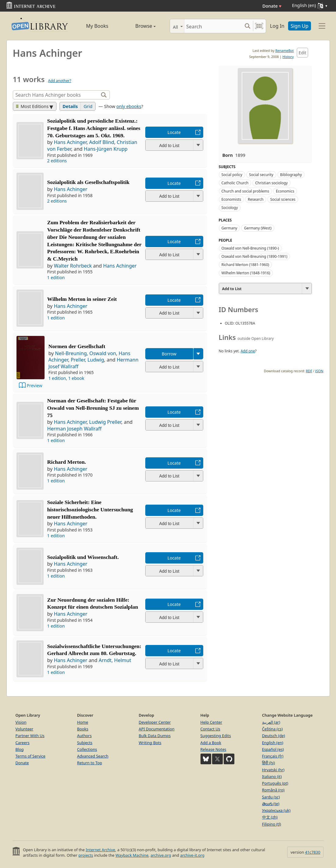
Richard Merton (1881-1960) (245, 265)
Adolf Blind (102, 142)
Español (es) (273, 749)
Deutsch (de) (274, 736)
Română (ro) (273, 790)
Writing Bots (150, 743)
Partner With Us (30, 736)
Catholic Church (235, 183)
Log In (277, 26)
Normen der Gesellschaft (77, 346)
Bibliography (291, 175)
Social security (261, 175)
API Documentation (157, 729)
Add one (248, 351)
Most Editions (32, 106)
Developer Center (155, 722)
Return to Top (90, 763)
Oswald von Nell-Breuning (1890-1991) (255, 256)
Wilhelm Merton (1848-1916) (246, 273)
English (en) (273, 743)
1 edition (56, 277)
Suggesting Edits (216, 736)
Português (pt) (275, 783)
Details (70, 106)
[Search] (213, 26)
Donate (272, 6)
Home (83, 722)
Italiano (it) (272, 776)
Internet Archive (101, 850)
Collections (87, 749)
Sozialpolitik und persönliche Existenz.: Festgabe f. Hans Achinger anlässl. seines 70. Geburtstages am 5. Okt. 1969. (94, 128)
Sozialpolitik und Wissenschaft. (83, 557)
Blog (20, 749)
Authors (85, 736)
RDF (309, 371)
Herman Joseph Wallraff (74, 429)
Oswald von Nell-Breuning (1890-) (250, 248)
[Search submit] (248, 26)
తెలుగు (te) (271, 804)
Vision (21, 722)
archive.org (161, 855)
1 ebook (76, 378)
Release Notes (213, 749)
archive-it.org (192, 855)
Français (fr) (273, 756)
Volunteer (25, 729)
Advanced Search (93, 756)
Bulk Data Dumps (155, 736)
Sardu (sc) (271, 797)
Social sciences (283, 199)
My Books (97, 26)
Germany (229, 228)
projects (86, 855)
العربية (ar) (271, 722)
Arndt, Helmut (115, 660)
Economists (231, 199)
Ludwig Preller (105, 422)
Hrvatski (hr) (273, 770)
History (288, 57)
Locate (174, 132)
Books (83, 729)
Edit (302, 53)
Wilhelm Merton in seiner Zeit (82, 299)
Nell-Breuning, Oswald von (85, 353)
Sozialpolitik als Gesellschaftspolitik (89, 182)
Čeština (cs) (273, 729)
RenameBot (284, 50)
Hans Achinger (70, 142)
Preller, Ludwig (87, 360)
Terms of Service (31, 756)
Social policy (232, 175)
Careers (23, 743)
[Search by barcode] (259, 26)
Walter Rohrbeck (73, 266)
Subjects (85, 743)
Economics (285, 191)
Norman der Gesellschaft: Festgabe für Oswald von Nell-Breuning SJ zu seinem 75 (93, 408)
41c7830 (313, 852)
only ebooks (129, 106)
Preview (35, 385)
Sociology (230, 208)
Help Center (211, 722)
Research (256, 199)
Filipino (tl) (272, 824)
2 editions (57, 161)
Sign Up (299, 26)
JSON (319, 371)
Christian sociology (271, 183)
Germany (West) (258, 228)
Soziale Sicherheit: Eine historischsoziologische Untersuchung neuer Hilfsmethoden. (90, 510)
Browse (139, 26)
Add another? (60, 81)
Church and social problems (245, 191)
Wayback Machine (132, 855)
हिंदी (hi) (269, 763)
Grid (88, 106)
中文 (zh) (270, 817)
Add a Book (211, 743)
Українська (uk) (276, 810)
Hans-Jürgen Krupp (106, 149)
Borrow (169, 354)
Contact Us (210, 729)
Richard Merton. (67, 462)
